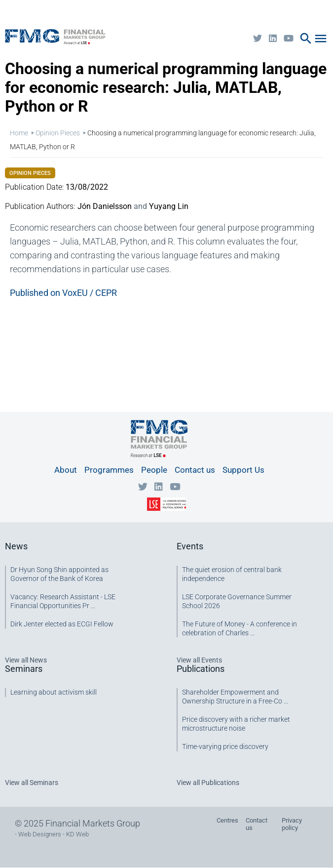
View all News (26, 660)
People (154, 470)
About (66, 470)
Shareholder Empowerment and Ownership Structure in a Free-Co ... (235, 697)
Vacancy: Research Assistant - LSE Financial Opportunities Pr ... (63, 601)
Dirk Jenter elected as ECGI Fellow (62, 624)
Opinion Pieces (58, 133)
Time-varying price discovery (225, 746)
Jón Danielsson (105, 206)
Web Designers (40, 834)
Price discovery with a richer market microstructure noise (236, 724)
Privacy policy (292, 824)
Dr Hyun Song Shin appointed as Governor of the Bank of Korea (59, 574)
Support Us (243, 470)
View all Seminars (32, 783)
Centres (227, 820)
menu (321, 39)
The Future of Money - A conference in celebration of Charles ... (240, 628)
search (306, 39)
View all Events (199, 660)
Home (19, 133)
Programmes (109, 470)
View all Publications (208, 783)
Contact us (195, 470)
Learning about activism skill (54, 692)
